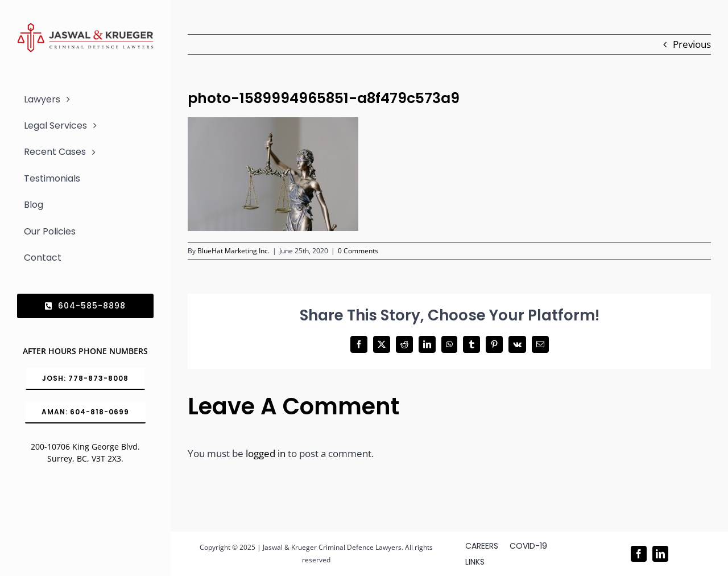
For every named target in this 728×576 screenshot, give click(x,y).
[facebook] (639, 554)
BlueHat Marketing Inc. (233, 251)
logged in (266, 453)
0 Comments (358, 251)
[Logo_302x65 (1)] (85, 28)
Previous (692, 44)
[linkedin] (660, 554)
